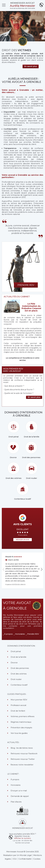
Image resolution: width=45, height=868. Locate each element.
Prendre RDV (33, 634)
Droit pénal (14, 429)
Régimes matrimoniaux (21, 722)
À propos (8, 634)
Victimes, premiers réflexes (22, 716)
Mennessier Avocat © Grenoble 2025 (23, 852)
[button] (42, 26)
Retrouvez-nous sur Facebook (24, 754)
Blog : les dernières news (22, 748)
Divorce (13, 450)
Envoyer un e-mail (19, 791)
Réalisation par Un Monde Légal (17, 855)
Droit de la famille (32, 429)
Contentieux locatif (22, 491)
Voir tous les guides (19, 733)
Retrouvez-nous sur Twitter (23, 759)
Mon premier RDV (19, 700)
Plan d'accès (16, 802)
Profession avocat (18, 705)
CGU (15, 859)
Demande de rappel (20, 796)
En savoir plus (34, 397)
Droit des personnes (31, 450)
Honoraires (20, 634)
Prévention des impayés (21, 728)
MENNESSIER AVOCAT (22, 3)
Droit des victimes (14, 471)
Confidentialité (25, 859)
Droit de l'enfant (18, 711)
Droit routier (32, 471)
